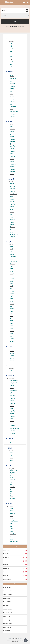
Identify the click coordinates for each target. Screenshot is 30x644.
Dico (8, 27)
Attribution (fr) (7, 579)
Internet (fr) (6, 568)
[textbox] (15, 10)
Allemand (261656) (8, 609)
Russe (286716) (7, 605)
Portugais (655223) (8, 613)
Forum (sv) (6, 576)
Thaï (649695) (7, 631)
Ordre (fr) (6, 572)
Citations (21, 27)
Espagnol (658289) (8, 598)
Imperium (15, 639)
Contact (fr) (6, 557)
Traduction (14, 27)
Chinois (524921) (7, 616)
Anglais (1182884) (8, 595)
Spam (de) (6, 565)
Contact (9, 640)
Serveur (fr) (6, 554)
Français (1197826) (8, 591)
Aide (13, 640)
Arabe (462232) (7, 587)
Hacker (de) (6, 550)
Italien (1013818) (7, 602)
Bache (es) (6, 561)
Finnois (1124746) (7, 624)
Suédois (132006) (7, 627)
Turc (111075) (7, 620)
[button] (24, 2)
